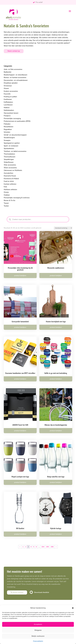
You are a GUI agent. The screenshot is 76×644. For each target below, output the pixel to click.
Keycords (7, 94)
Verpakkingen (9, 159)
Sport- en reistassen (11, 146)
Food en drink (9, 181)
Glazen (6, 88)
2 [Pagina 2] (26, 547)
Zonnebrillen (8, 173)
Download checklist (39, 592)
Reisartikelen (9, 127)
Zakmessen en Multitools (13, 170)
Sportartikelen (9, 148)
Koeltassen (8, 99)
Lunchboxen (8, 105)
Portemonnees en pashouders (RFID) (17, 121)
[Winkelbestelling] (63, 228)
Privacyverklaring (38, 641)
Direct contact (17, 592)
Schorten (7, 132)
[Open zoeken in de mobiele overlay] (38, 219)
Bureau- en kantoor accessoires (15, 77)
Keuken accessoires (11, 91)
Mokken (7, 108)
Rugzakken (8, 129)
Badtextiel (8, 72)
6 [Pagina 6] (36, 547)
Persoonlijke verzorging (12, 118)
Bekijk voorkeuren (38, 636)
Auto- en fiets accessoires (13, 69)
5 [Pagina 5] (34, 547)
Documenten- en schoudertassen (16, 80)
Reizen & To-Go (9, 200)
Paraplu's (7, 116)
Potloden (7, 124)
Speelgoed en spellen (12, 143)
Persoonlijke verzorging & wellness (17, 198)
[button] (73, 608)
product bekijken (20, 276)
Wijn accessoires (10, 165)
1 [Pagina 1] (23, 547)
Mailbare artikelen (10, 189)
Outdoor (7, 195)
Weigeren (38, 630)
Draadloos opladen (11, 83)
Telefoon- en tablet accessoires (15, 151)
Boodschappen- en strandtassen (16, 75)
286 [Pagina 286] (52, 547)
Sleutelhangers (9, 138)
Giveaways (8, 86)
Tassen (6, 203)
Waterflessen (9, 162)
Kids (5, 187)
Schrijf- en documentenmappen (15, 135)
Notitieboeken (9, 110)
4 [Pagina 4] (31, 547)
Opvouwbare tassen (11, 113)
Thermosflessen (10, 157)
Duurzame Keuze (10, 176)
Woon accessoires (10, 168)
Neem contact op (14, 51)
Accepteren (38, 624)
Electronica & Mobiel (11, 179)
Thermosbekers (9, 154)
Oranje (6, 192)
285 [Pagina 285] (47, 547)
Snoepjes (7, 140)
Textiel (6, 206)
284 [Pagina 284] (43, 547)
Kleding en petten (10, 97)
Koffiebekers (8, 102)
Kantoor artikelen (10, 184)
